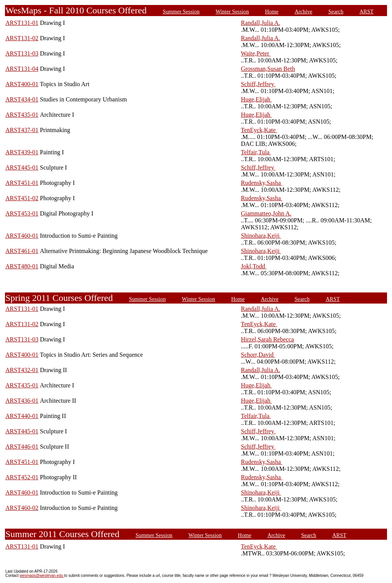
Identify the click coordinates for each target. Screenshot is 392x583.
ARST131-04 (22, 69)
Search (336, 11)
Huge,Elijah (256, 99)
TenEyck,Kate (259, 130)
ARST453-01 (22, 213)
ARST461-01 (22, 251)
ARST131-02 (22, 38)
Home (272, 11)
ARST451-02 (22, 198)
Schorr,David (258, 355)
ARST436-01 (22, 401)
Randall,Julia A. (261, 23)
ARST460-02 (22, 508)
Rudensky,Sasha (261, 183)
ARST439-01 (22, 152)
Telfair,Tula (256, 152)
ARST (367, 11)
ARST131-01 (22, 23)
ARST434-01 (22, 99)
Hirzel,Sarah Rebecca (267, 339)
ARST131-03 (22, 53)
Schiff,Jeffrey (258, 84)
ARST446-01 (22, 447)
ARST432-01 (22, 370)
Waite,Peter (256, 53)
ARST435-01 (22, 115)
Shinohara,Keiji (261, 236)
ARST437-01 (22, 130)
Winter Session (232, 11)
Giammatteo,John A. (266, 213)
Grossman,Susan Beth (268, 69)
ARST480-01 (22, 266)
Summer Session (181, 11)
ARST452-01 (22, 477)
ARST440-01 (22, 416)
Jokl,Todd (254, 266)
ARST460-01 (22, 236)
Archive (303, 11)
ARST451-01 (22, 183)
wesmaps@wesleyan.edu (42, 576)
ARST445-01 (22, 167)
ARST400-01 (22, 84)
